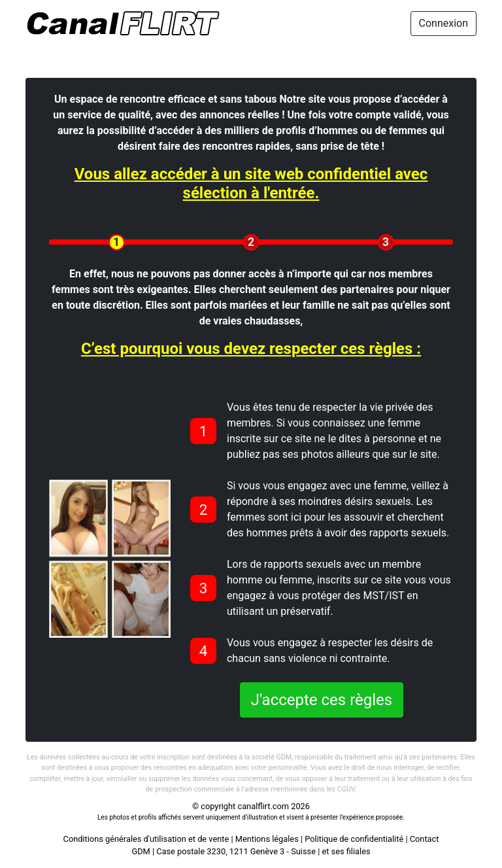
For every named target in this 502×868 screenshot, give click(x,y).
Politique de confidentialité (354, 839)
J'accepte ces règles (322, 700)
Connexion (443, 23)
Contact (425, 839)
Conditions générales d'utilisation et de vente (146, 839)
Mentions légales (267, 839)
